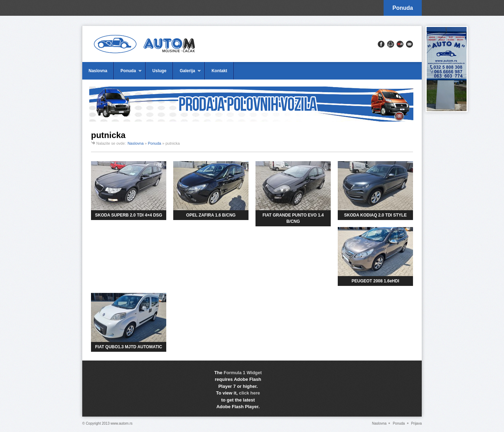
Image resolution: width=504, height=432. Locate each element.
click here (250, 393)
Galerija (187, 74)
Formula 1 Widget (243, 373)
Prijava (416, 423)
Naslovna (98, 71)
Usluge (159, 71)
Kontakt (219, 71)
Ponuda (403, 8)
